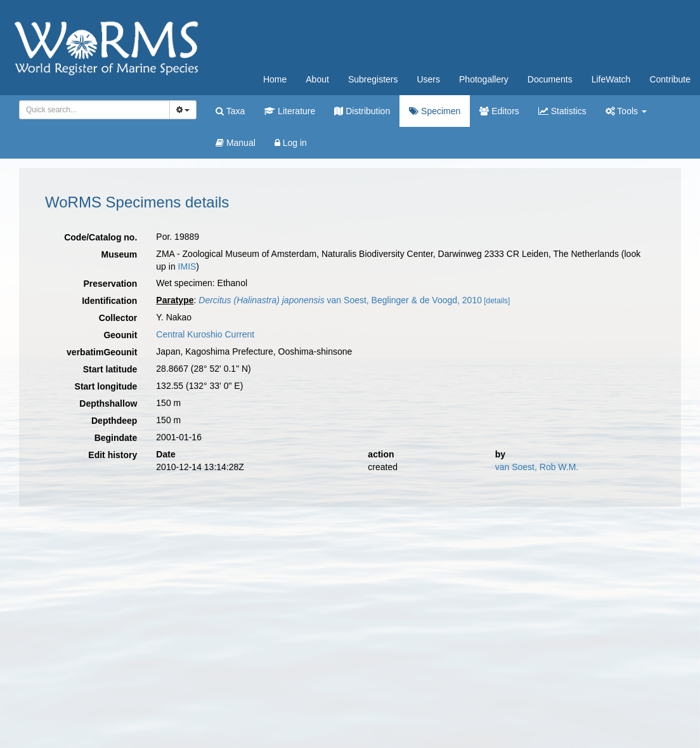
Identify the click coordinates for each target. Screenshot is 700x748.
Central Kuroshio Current (205, 334)
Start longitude (106, 386)
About (317, 79)
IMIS (187, 266)
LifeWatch (611, 79)
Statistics (562, 111)
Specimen (435, 111)
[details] (497, 301)
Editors (499, 111)
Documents (550, 79)
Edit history (113, 455)
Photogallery (484, 79)
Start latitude (110, 369)
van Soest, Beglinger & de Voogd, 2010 (340, 300)
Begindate (116, 438)
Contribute (670, 79)
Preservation (111, 284)
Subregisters (373, 79)
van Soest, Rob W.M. (537, 467)
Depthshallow (108, 404)
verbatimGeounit (102, 352)
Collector (118, 318)
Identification (109, 301)
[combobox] (94, 110)
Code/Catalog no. (100, 237)
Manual (236, 143)
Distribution (362, 111)
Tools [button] (626, 111)
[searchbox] (92, 110)
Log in (291, 143)
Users (428, 79)
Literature (289, 111)
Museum (120, 254)
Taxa (230, 111)
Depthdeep (114, 421)
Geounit (120, 335)
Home (275, 79)
